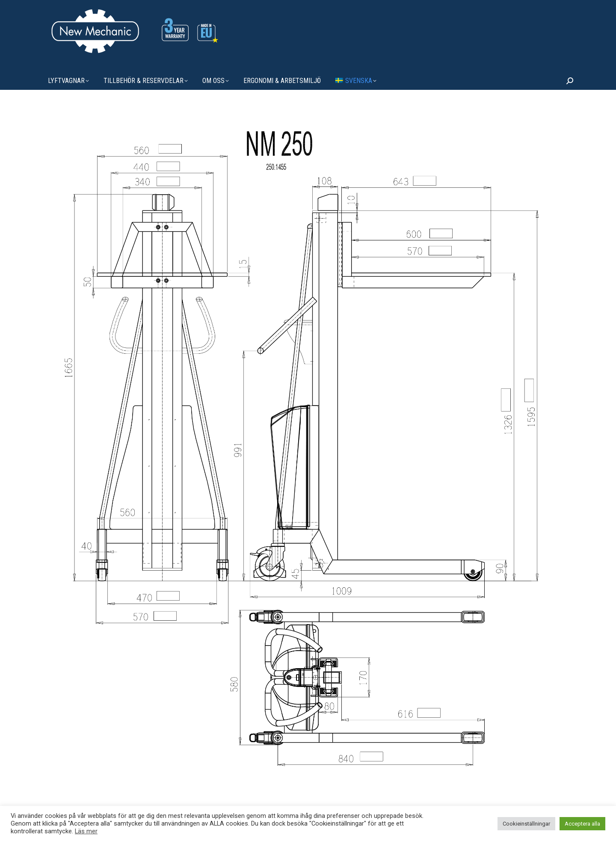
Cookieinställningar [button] (526, 824)
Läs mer (86, 831)
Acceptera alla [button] (582, 824)
